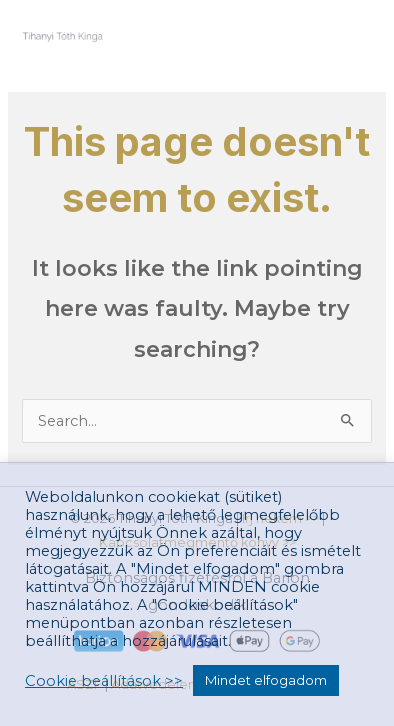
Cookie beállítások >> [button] (104, 681)
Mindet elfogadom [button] (266, 680)
